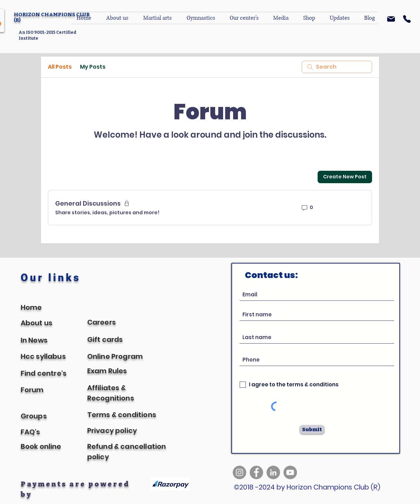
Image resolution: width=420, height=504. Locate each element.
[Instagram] (239, 472)
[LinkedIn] (273, 472)
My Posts (93, 67)
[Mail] (391, 19)
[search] (337, 67)
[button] (246, 18)
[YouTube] (290, 472)
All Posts (60, 67)
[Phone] (407, 19)
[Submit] (312, 430)
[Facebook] (256, 472)
